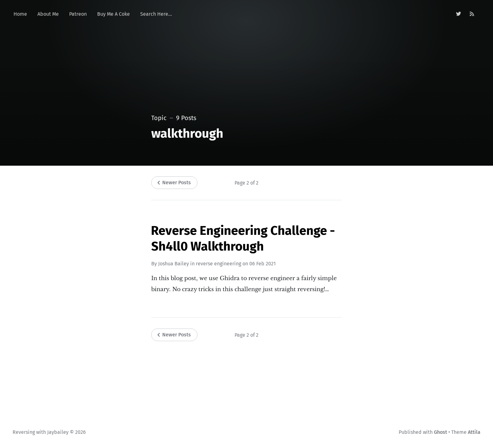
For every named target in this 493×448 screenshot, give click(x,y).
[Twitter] (459, 14)
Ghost (440, 432)
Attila (474, 432)
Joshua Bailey (174, 264)
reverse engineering (219, 264)
